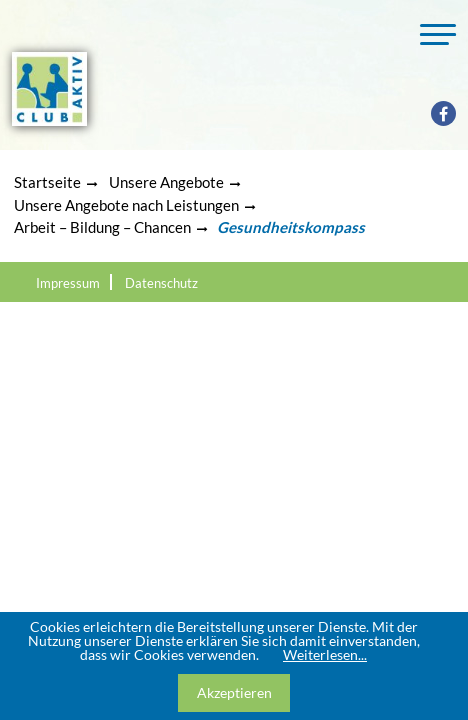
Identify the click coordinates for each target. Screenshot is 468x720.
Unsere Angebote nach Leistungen (126, 205)
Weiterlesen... (325, 654)
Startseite (47, 182)
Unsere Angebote (166, 182)
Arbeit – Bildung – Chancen (102, 227)
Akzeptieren (234, 692)
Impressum (68, 283)
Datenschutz (161, 283)
